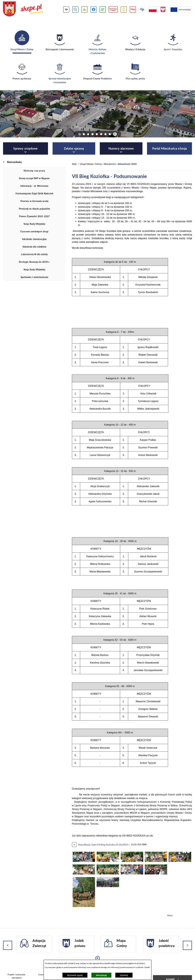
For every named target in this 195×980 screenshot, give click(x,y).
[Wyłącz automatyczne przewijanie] (115, 134)
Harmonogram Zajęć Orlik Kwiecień (34, 193)
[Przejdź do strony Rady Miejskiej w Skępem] (113, 10)
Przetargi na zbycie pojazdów (34, 209)
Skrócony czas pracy (34, 171)
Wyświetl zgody (75, 975)
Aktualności (110, 164)
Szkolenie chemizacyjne (34, 239)
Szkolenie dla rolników (34, 247)
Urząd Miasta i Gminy (91, 164)
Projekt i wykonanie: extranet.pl (17, 976)
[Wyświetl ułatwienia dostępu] (66, 10)
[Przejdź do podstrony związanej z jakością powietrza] (103, 10)
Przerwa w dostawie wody (34, 201)
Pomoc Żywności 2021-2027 (34, 216)
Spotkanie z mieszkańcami (34, 277)
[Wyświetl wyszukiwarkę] (75, 10)
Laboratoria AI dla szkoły (34, 254)
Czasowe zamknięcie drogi (34, 231)
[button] (84, 861)
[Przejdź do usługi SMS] (124, 10)
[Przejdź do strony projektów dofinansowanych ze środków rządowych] (157, 10)
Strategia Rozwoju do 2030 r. (34, 262)
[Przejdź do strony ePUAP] (142, 10)
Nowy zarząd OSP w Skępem (34, 178)
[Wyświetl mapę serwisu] (84, 10)
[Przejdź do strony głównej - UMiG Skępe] (23, 9)
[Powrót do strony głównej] (74, 164)
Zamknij (124, 975)
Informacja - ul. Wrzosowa (34, 186)
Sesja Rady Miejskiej (34, 224)
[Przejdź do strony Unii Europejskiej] (181, 10)
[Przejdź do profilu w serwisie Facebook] (94, 10)
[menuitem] (26, 148)
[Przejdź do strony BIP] (133, 10)
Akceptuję (101, 975)
